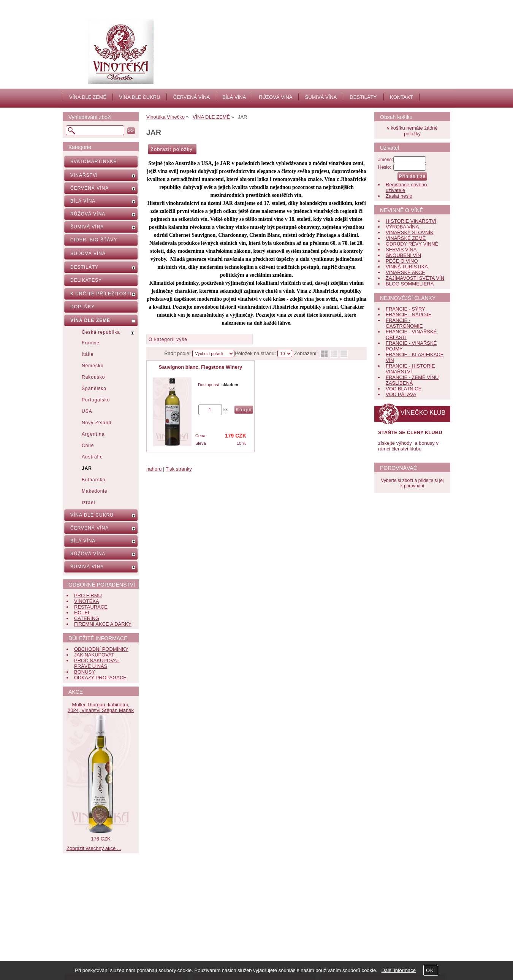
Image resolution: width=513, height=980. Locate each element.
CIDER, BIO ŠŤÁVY (94, 240)
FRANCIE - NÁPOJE (409, 315)
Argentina (93, 434)
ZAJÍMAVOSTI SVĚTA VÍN (415, 278)
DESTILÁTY (363, 97)
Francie (91, 343)
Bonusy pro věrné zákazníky (111, 911)
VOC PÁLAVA (401, 394)
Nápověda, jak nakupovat (108, 895)
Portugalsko (96, 400)
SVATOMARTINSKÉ (93, 162)
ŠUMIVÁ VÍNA (321, 97)
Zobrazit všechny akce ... (94, 848)
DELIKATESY (86, 280)
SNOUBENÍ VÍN (403, 255)
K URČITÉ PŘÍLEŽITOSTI (101, 294)
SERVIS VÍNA (401, 250)
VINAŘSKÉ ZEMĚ (406, 238)
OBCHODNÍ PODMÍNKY (101, 649)
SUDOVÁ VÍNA (88, 254)
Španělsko (94, 389)
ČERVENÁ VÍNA (192, 97)
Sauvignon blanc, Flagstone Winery (200, 367)
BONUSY (85, 672)
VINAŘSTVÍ (84, 175)
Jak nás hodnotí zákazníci (237, 903)
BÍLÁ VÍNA (234, 97)
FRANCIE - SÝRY (405, 309)
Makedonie (95, 491)
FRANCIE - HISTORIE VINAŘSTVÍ (410, 369)
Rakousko (93, 377)
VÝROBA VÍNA (402, 227)
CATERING (87, 618)
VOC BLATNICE (404, 389)
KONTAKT (401, 97)
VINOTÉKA (87, 601)
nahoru (154, 469)
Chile (88, 446)
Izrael (88, 503)
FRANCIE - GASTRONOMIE (404, 323)
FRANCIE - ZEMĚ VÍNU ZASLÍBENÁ (412, 380)
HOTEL (82, 613)
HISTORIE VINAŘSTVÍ (411, 221)
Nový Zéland (97, 423)
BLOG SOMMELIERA (410, 284)
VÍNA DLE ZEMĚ (88, 97)
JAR (87, 468)
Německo (93, 366)
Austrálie (92, 457)
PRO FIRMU (88, 595)
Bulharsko (93, 480)
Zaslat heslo (399, 196)
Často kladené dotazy (104, 886)
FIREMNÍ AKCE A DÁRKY (103, 624)
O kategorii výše (168, 339)
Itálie (88, 354)
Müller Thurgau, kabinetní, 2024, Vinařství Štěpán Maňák (101, 707)
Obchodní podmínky (102, 903)
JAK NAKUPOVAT (94, 655)
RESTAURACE (91, 607)
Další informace (399, 970)
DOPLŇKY (82, 307)
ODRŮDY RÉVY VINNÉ (412, 244)
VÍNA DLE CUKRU (139, 97)
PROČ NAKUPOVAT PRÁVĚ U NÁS (97, 663)
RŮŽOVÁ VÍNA (275, 97)
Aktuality (218, 886)
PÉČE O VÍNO (402, 261)
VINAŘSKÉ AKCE (405, 272)
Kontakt (217, 895)
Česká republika (101, 332)
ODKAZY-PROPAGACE (100, 678)
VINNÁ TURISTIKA (407, 267)
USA (87, 411)
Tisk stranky (179, 469)
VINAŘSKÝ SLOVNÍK (410, 232)
